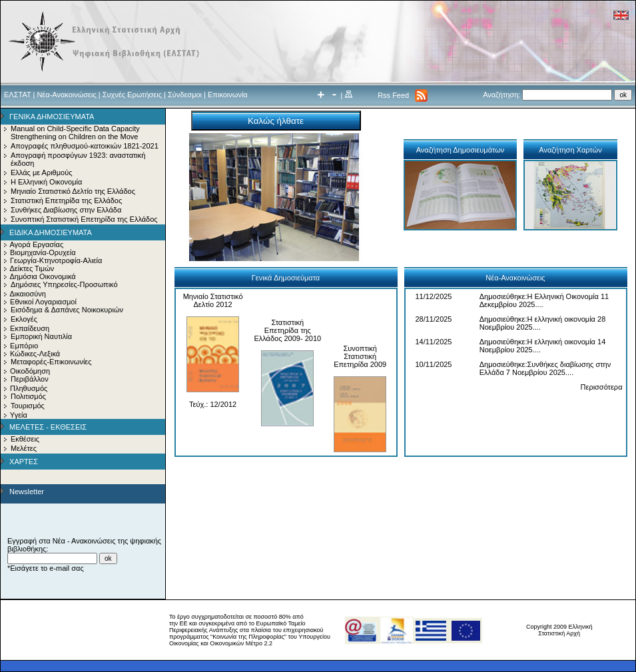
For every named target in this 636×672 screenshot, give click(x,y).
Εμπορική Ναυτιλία (41, 336)
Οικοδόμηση (30, 371)
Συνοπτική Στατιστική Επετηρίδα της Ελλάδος (84, 219)
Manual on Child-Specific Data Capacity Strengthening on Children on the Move (75, 133)
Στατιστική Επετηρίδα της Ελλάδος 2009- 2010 (287, 330)
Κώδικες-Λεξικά (35, 354)
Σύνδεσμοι (185, 95)
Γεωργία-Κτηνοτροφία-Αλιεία (56, 260)
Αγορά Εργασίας (36, 244)
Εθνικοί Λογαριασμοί (43, 302)
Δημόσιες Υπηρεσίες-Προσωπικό (64, 284)
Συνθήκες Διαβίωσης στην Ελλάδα (66, 210)
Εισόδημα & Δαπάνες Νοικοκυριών (67, 310)
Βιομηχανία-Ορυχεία (43, 252)
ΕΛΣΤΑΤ (17, 95)
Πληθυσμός (29, 388)
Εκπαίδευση (30, 328)
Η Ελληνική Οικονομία (46, 182)
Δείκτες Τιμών (32, 268)
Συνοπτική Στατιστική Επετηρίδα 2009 (360, 356)
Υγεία (19, 415)
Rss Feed (393, 95)
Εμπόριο (24, 346)
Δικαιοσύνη (28, 294)
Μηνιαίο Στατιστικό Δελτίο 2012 (213, 300)
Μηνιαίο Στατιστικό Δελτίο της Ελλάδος (73, 191)
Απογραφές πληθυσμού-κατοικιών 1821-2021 (85, 146)
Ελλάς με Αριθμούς (42, 172)
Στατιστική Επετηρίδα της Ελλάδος (66, 200)
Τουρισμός (28, 406)
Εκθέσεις (25, 439)
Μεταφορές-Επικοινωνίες (51, 362)
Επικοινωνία (228, 95)
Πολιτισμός (28, 396)
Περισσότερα (602, 387)
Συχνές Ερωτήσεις (132, 95)
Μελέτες (24, 448)
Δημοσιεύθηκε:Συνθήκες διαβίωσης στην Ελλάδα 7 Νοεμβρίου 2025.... (545, 368)
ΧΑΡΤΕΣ (24, 462)
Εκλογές (24, 319)
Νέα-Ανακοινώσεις (66, 95)
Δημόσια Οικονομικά (42, 276)
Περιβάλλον (30, 379)
